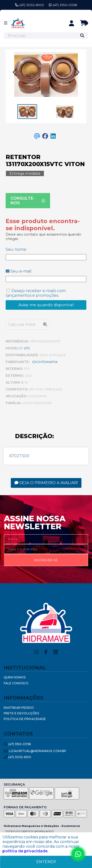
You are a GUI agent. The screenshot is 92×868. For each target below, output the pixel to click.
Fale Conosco (16, 683)
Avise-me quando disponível (46, 305)
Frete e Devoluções (21, 713)
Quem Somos (15, 677)
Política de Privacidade (25, 719)
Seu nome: (16, 249)
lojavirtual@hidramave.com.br (35, 751)
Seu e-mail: (19, 271)
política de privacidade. (25, 851)
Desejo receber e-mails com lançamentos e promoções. (36, 293)
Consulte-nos (28, 201)
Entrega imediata (25, 173)
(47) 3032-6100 (29, 5)
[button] (15, 72)
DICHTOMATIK (45, 362)
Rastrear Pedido (19, 708)
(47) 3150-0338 (63, 5)
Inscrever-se (46, 560)
